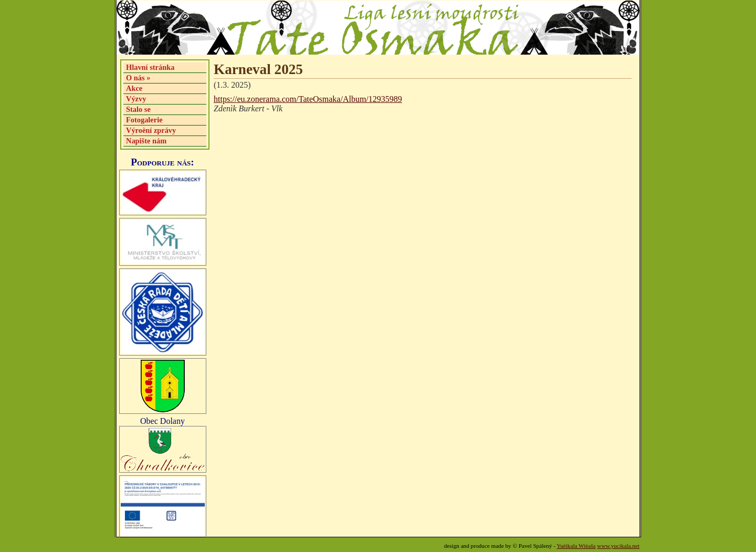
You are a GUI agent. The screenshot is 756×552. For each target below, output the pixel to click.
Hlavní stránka (150, 67)
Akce (134, 88)
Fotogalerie (144, 120)
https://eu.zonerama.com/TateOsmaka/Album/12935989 (308, 99)
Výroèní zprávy (151, 130)
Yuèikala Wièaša (576, 546)
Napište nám (146, 141)
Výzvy (136, 99)
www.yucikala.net (618, 546)
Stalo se (138, 109)
